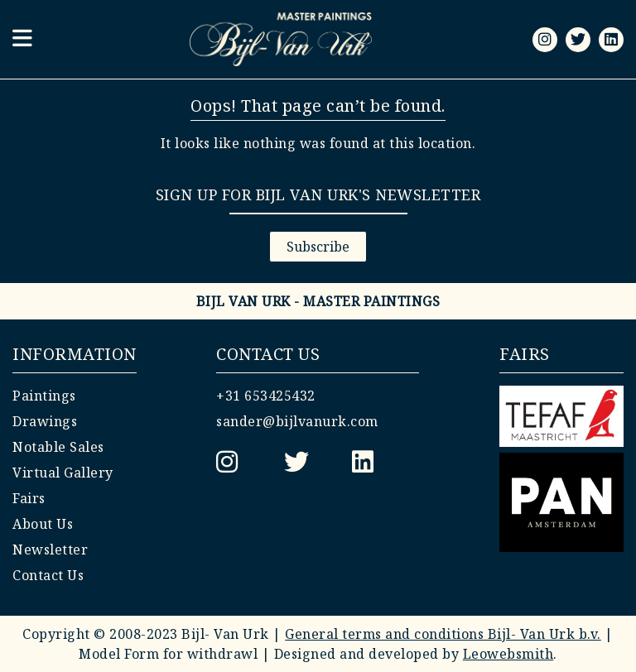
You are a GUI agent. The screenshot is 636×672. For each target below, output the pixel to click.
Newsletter (50, 550)
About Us (43, 524)
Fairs (29, 498)
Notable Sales (58, 447)
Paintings (44, 396)
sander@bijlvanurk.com (297, 421)
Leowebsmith (508, 654)
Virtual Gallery (63, 473)
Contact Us (48, 575)
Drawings (45, 421)
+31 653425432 (266, 396)
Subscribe (318, 247)
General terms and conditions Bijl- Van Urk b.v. (443, 634)
